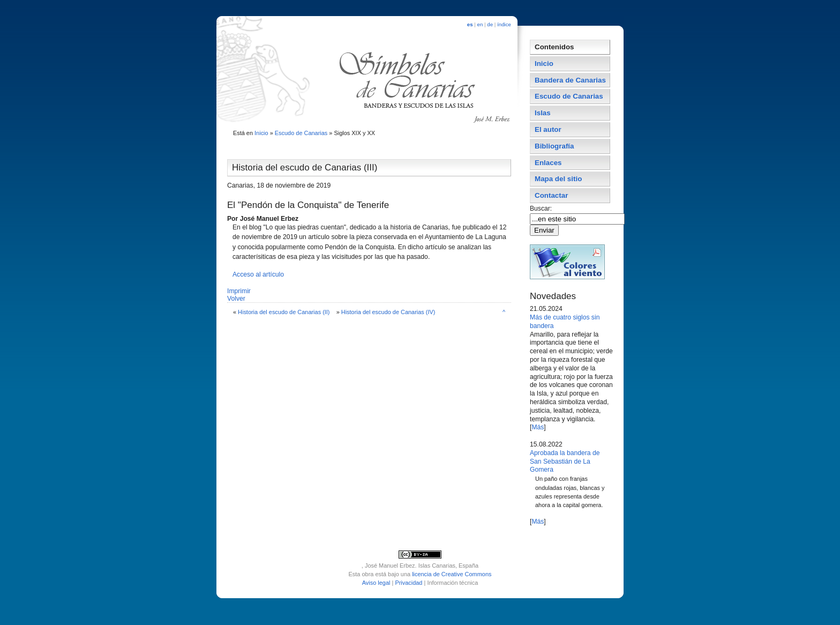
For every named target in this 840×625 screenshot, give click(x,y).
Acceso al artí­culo (258, 274)
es (470, 24)
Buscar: (542, 209)
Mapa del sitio (558, 179)
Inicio (261, 133)
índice (504, 24)
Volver (236, 299)
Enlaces (548, 163)
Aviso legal (376, 583)
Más (538, 427)
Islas (543, 113)
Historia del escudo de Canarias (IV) (388, 312)
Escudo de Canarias (301, 133)
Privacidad (408, 583)
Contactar (551, 195)
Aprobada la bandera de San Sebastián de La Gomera (565, 462)
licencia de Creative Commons (452, 574)
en (480, 24)
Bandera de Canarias (570, 80)
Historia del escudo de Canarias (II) (284, 312)
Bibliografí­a (554, 146)
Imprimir (239, 291)
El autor (548, 129)
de (490, 24)
